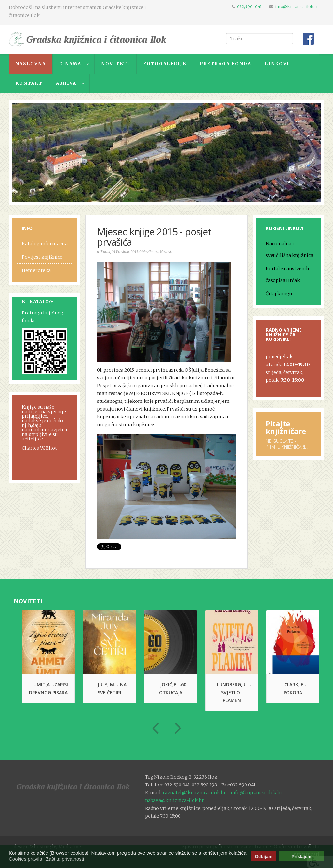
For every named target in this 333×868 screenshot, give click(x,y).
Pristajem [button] (302, 856)
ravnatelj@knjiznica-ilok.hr (194, 793)
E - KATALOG (37, 302)
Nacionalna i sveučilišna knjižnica (289, 249)
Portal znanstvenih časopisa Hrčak (287, 274)
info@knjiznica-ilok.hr (297, 7)
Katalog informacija (45, 244)
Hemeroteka (36, 270)
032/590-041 (249, 7)
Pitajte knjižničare (286, 427)
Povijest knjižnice (42, 257)
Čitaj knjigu (279, 294)
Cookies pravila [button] (26, 859)
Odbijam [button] (263, 856)
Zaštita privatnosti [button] (65, 859)
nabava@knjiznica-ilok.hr (174, 800)
